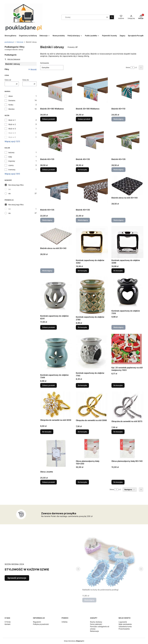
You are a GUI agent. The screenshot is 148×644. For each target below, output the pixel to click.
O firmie (8, 622)
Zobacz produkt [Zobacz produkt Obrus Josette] (49, 482)
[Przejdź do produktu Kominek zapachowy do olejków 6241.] (56, 295)
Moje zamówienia (125, 624)
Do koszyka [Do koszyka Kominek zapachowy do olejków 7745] (82, 385)
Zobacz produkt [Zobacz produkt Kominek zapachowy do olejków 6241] (49, 327)
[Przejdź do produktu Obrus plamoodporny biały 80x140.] (127, 448)
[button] (112, 17)
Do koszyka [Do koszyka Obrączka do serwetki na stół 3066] (82, 432)
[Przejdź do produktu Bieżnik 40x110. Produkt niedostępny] (127, 91)
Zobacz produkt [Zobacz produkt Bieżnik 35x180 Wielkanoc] (49, 119)
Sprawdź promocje (17, 578)
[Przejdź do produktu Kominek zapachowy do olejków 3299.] (127, 242)
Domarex (12, 100)
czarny (11, 165)
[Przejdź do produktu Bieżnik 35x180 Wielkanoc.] (56, 91)
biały (10, 157)
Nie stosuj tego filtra (16, 185)
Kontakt (8, 624)
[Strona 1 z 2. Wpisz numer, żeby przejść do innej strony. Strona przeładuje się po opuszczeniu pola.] (132, 68)
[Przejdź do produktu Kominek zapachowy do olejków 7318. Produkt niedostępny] (127, 293)
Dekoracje (20, 42)
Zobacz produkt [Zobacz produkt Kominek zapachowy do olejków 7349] (49, 385)
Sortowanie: (45, 63)
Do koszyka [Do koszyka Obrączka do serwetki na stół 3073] (118, 432)
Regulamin (37, 622)
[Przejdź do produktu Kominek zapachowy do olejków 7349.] (56, 353)
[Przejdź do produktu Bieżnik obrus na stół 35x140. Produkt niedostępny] (127, 186)
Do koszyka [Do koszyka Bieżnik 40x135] (82, 170)
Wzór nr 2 (12, 124)
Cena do (26, 80)
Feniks (11, 105)
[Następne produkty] (130, 490)
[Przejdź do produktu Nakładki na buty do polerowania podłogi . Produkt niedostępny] (110, 561)
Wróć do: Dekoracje (12, 59)
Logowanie (123, 622)
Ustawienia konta (125, 626)
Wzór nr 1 (12, 120)
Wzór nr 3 (12, 129)
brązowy (12, 161)
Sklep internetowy (73, 641)
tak (10, 189)
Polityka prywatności (41, 624)
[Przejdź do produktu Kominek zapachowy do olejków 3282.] (92, 242)
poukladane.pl (9, 42)
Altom (11, 96)
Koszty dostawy (96, 622)
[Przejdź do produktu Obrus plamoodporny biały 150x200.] (92, 448)
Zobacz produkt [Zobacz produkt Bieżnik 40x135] (49, 170)
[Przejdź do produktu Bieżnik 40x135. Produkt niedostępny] (127, 141)
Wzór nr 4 (12, 133)
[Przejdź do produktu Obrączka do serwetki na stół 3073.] (127, 405)
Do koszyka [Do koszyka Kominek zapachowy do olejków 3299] (118, 271)
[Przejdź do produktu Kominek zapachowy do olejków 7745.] (92, 352)
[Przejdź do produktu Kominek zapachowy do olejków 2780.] (92, 296)
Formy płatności (96, 624)
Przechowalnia (124, 629)
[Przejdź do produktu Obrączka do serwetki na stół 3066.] (92, 405)
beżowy (11, 152)
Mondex (12, 109)
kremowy (12, 170)
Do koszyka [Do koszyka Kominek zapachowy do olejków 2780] (82, 327)
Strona (128, 67)
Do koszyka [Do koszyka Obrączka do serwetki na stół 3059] (47, 432)
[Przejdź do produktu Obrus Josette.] (56, 454)
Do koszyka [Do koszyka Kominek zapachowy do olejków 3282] (82, 271)
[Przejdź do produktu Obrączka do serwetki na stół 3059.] (56, 405)
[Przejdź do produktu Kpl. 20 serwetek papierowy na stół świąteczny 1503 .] (127, 349)
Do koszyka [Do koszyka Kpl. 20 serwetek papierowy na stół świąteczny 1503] (118, 385)
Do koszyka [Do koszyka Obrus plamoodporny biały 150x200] (82, 482)
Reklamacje (94, 631)
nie (9, 193)
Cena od (8, 80)
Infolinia (65, 622)
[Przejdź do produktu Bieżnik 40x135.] (56, 141)
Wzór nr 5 (12, 137)
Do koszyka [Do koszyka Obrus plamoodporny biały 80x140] (118, 482)
